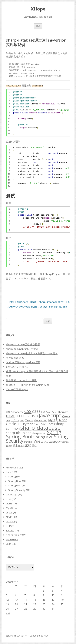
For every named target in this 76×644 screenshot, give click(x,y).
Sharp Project (52, 274)
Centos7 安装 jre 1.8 (17, 367)
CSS (28, 411)
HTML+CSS (12, 468)
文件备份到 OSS (15, 358)
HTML (10, 416)
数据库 (21, 446)
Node (63, 420)
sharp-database (21, 278)
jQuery (66, 416)
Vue (37, 441)
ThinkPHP (28, 442)
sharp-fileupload (19, 433)
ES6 (43, 412)
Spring (54, 432)
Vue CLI (45, 442)
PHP (19, 424)
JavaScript (50, 415)
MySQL (53, 420)
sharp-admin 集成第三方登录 (22, 349)
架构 (28, 445)
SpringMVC (43, 437)
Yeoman (65, 442)
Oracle (11, 424)
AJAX (8, 412)
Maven (29, 420)
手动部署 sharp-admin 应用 (21, 380)
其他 (8, 544)
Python (10, 530)
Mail (22, 420)
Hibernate (63, 412)
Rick (48, 278)
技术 (15, 445)
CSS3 (36, 411)
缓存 (34, 445)
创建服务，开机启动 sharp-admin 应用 (27, 385)
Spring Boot (19, 436)
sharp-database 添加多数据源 (23, 344)
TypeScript (12, 539)
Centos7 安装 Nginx (17, 389)
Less (8, 420)
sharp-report (39, 433)
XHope (38, 9)
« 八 (8, 613)
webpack (54, 441)
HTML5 (22, 416)
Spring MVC (15, 485)
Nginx (9, 512)
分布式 (9, 446)
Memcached (40, 420)
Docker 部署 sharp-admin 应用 (23, 362)
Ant (13, 412)
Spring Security (17, 490)
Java (34, 415)
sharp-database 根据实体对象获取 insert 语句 (32, 353)
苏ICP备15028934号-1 (17, 636)
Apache (20, 412)
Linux (15, 420)
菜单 (38, 26)
